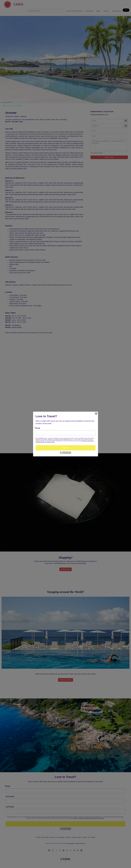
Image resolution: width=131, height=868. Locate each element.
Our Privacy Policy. (50, 442)
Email (38, 428)
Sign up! (65, 448)
